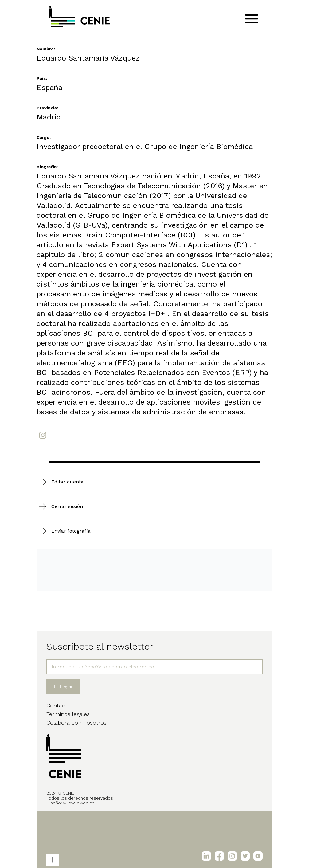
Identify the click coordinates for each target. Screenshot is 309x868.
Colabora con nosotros (76, 723)
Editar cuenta (67, 482)
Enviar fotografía (71, 531)
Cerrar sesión (67, 506)
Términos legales (68, 714)
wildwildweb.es (79, 803)
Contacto (59, 705)
